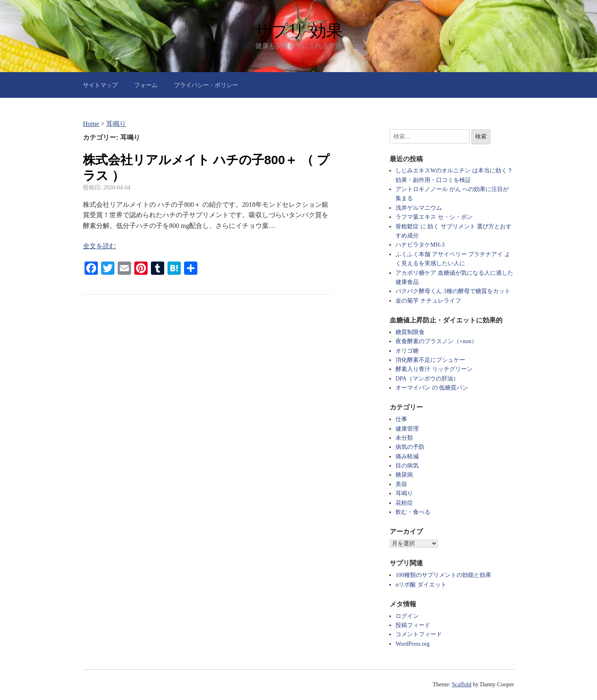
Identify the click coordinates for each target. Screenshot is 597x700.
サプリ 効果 (298, 31)
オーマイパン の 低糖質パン (432, 388)
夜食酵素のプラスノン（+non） (436, 341)
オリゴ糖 (407, 351)
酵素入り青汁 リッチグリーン (434, 369)
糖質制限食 (410, 332)
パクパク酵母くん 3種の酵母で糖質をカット (453, 291)
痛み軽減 (407, 457)
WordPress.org (413, 644)
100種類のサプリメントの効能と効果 (443, 575)
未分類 (404, 438)
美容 (401, 484)
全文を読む (99, 246)
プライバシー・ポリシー (206, 85)
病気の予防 (410, 447)
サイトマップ (100, 85)
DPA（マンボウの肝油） (427, 379)
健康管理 (407, 429)
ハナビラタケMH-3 (420, 245)
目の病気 (407, 466)
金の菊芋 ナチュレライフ (428, 301)
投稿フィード (413, 625)
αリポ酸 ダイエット (421, 585)
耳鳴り (404, 493)
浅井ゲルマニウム (419, 208)
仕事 (401, 419)
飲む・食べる (413, 512)
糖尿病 (404, 475)
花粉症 (404, 503)
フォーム (146, 85)
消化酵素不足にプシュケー (430, 360)
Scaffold (462, 684)
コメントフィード (419, 634)
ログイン (407, 616)
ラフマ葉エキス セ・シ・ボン (434, 217)
